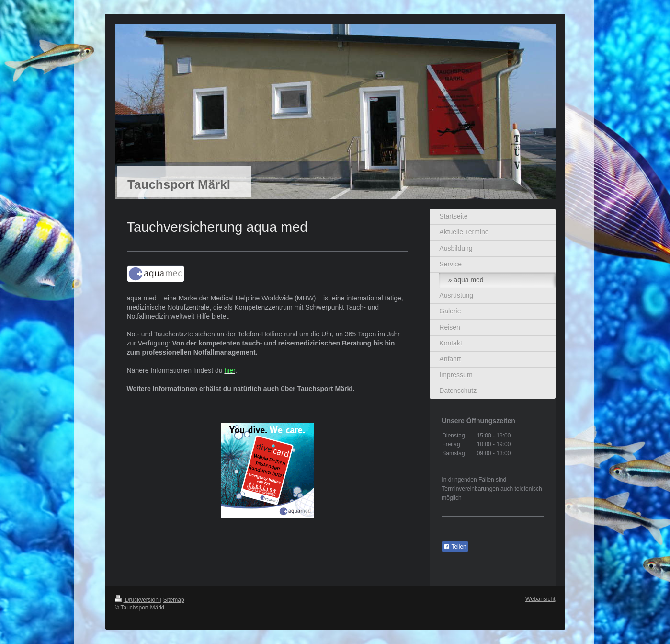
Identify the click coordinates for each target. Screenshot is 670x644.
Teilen (455, 547)
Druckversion (138, 600)
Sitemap (174, 600)
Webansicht (540, 599)
